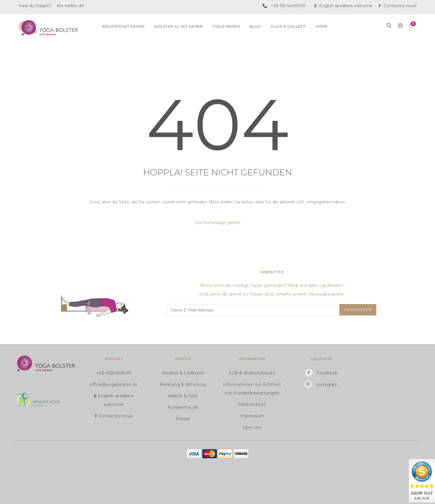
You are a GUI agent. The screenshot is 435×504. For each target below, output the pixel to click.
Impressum (252, 416)
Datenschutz (252, 404)
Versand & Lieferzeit (183, 373)
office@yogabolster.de (114, 384)
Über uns (252, 427)
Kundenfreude (183, 407)
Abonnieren (358, 310)
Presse (183, 419)
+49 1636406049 (114, 373)
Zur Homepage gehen (218, 223)
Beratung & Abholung (183, 384)
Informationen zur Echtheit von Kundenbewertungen (252, 389)
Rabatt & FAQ (183, 396)
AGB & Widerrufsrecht (252, 373)
